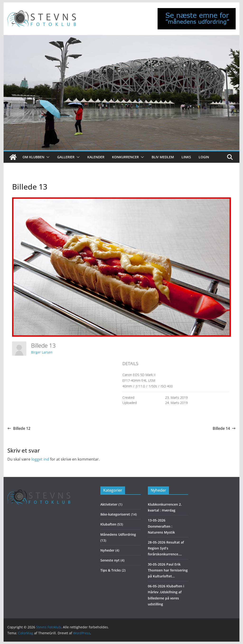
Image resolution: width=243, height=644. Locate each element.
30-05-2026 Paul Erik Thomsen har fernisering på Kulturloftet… (168, 570)
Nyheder (107, 550)
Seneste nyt (110, 560)
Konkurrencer (125, 157)
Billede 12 (19, 428)
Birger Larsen (42, 352)
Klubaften (108, 524)
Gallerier (66, 157)
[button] (47, 157)
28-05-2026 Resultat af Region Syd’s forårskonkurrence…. (166, 548)
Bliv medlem (163, 157)
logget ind (40, 459)
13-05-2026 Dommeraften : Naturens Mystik (161, 526)
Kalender (96, 157)
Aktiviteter (109, 504)
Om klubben (33, 157)
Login (204, 157)
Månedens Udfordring (118, 534)
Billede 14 (224, 428)
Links (186, 157)
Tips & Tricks (111, 570)
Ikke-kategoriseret (115, 514)
